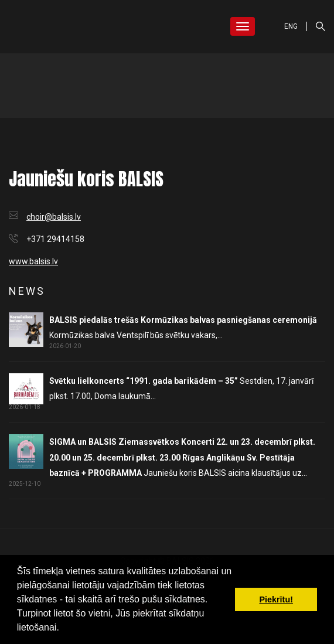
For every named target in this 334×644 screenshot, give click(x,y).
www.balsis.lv (33, 261)
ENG (291, 26)
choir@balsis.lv (54, 217)
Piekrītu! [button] (276, 599)
